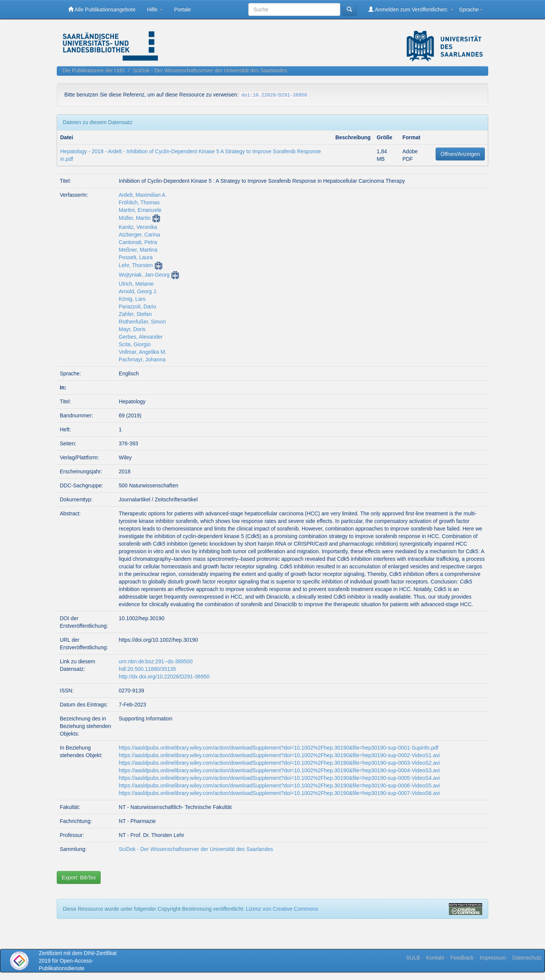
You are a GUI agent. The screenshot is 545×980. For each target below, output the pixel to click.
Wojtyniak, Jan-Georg (144, 275)
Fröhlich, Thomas (139, 202)
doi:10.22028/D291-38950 (274, 95)
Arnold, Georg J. (138, 291)
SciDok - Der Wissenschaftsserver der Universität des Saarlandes (210, 70)
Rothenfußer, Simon (142, 322)
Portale (182, 9)
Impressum (493, 958)
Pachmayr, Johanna (142, 359)
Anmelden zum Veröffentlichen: (411, 9)
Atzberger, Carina (139, 235)
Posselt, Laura (136, 257)
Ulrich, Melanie (136, 284)
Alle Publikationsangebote (102, 9)
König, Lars (132, 299)
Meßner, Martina (138, 250)
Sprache (471, 9)
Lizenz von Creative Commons (282, 909)
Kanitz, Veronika (138, 227)
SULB (413, 958)
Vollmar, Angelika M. (143, 352)
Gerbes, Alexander (141, 337)
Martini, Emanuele (140, 210)
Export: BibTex (79, 877)
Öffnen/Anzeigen (460, 154)
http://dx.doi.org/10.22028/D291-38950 (164, 677)
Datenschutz (527, 958)
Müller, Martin (135, 218)
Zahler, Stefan (135, 314)
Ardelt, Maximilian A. (143, 195)
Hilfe (155, 9)
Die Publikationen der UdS (93, 70)
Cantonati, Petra (138, 242)
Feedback (462, 958)
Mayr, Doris (132, 329)
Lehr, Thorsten (136, 265)
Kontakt (435, 958)
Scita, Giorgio (135, 344)
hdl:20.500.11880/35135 (147, 669)
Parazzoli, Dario (138, 306)
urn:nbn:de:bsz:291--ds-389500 (156, 661)
